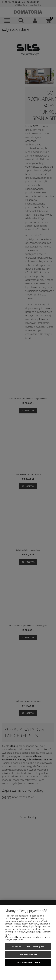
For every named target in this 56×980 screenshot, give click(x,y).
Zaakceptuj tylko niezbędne (28, 947)
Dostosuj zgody (28, 955)
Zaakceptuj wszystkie (28, 963)
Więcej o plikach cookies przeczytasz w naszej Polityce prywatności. (28, 938)
